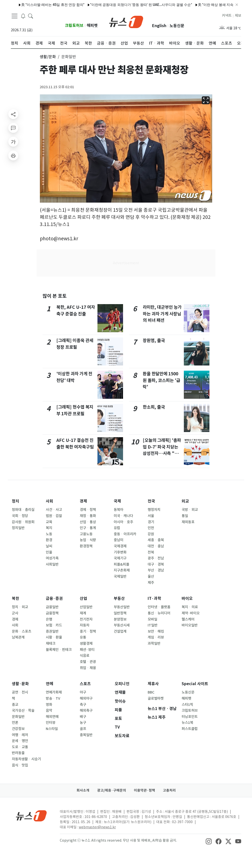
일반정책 (120, 613)
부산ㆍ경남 (156, 570)
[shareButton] (13, 114)
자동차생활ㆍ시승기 (26, 759)
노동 (49, 534)
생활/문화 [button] (48, 57)
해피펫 (92, 26)
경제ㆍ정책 (88, 510)
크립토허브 (74, 26)
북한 (16, 599)
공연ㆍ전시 (20, 692)
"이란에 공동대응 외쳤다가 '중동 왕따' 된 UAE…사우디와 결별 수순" (127, 5)
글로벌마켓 (156, 698)
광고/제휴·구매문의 (112, 790)
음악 (49, 711)
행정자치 (154, 510)
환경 (49, 540)
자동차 (85, 625)
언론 (15, 723)
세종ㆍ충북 (156, 540)
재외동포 (188, 522)
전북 (151, 552)
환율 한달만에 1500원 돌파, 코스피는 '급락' (161, 380)
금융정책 (52, 613)
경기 (151, 522)
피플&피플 (121, 564)
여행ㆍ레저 (20, 735)
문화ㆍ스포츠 (22, 631)
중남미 (118, 540)
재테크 (51, 643)
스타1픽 (187, 705)
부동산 (119, 599)
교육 (49, 522)
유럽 (117, 528)
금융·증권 (54, 599)
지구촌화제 (122, 570)
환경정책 (86, 546)
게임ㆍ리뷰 (156, 637)
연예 (49, 684)
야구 (83, 692)
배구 (83, 717)
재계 (83, 613)
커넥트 (227, 16)
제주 (151, 583)
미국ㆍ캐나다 (123, 516)
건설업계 (120, 631)
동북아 (118, 510)
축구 (83, 705)
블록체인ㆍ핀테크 (59, 650)
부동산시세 (122, 625)
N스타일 (52, 729)
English (159, 26)
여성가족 (52, 558)
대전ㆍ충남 (156, 546)
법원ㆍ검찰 (54, 516)
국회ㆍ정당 (20, 516)
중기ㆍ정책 (88, 631)
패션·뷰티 (87, 650)
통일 (185, 516)
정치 (16, 501)
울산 (151, 576)
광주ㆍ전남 (156, 558)
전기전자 (86, 619)
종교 (15, 705)
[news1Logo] (31, 816)
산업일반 (86, 607)
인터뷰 (51, 723)
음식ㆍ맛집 (20, 765)
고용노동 (86, 534)
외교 (185, 501)
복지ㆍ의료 (190, 607)
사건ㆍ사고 (54, 510)
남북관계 (18, 637)
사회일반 (52, 564)
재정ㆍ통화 (88, 516)
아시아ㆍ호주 (123, 522)
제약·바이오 (191, 613)
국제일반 (120, 576)
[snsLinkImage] (209, 841)
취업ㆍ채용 (88, 668)
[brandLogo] (126, 21)
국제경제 (120, 546)
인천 (151, 528)
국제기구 (120, 558)
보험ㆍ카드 (54, 625)
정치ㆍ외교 (20, 607)
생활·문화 (20, 684)
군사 (15, 613)
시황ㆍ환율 (54, 637)
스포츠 (85, 684)
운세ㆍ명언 (20, 741)
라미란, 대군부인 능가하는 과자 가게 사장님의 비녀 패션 (162, 314)
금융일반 (52, 607)
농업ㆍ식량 (88, 540)
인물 (49, 552)
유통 (83, 637)
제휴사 (153, 684)
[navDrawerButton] (15, 16)
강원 (151, 534)
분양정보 (120, 619)
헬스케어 (188, 619)
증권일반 (52, 631)
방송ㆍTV (53, 698)
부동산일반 (122, 607)
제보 (238, 16)
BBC (151, 692)
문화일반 (18, 717)
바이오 (187, 599)
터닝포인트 (190, 717)
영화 (49, 705)
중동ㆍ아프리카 (125, 534)
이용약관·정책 (144, 790)
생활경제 (86, 643)
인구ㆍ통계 (88, 528)
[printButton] (13, 156)
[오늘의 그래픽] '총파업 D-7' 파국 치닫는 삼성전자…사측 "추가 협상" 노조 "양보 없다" (162, 453)
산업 (83, 599)
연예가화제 (54, 692)
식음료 (85, 656)
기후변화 (120, 552)
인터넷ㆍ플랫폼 (159, 607)
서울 (151, 516)
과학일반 (154, 643)
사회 (49, 501)
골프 (83, 729)
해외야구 (86, 698)
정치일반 (18, 528)
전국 (151, 501)
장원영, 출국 (154, 340)
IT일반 (153, 625)
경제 (83, 501)
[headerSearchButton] (31, 16)
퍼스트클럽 (190, 729)
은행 (49, 619)
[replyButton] (13, 128)
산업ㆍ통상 (88, 522)
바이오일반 (190, 625)
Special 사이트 (195, 684)
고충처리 (169, 790)
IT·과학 (154, 599)
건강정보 (18, 729)
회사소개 (83, 790)
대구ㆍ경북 (156, 564)
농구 (83, 723)
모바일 (152, 619)
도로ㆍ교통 (20, 747)
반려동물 (18, 753)
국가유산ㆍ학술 (23, 711)
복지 (49, 528)
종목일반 (86, 735)
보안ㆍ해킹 (156, 631)
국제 (117, 501)
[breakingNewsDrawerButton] (23, 16)
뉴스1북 (187, 723)
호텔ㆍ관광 (88, 662)
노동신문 (177, 26)
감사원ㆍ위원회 (23, 522)
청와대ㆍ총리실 (23, 510)
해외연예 (52, 717)
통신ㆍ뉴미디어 (159, 613)
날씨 (49, 546)
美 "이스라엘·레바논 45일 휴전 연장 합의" (39, 5)
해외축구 (86, 711)
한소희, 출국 (154, 407)
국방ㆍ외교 (190, 510)
